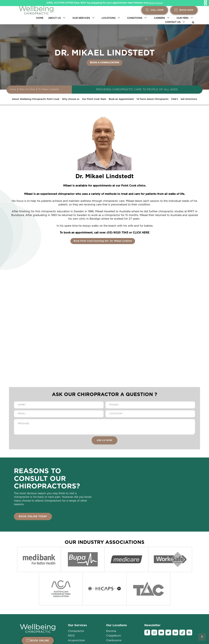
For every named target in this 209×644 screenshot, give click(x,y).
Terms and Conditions (175, 636)
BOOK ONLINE (38, 600)
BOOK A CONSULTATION (104, 63)
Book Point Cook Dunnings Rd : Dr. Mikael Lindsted (103, 241)
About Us (57, 18)
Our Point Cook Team (107, 99)
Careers (162, 18)
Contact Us (176, 22)
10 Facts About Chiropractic (175, 99)
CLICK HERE (141, 233)
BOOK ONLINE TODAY (33, 516)
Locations (111, 18)
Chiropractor (76, 591)
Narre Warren (115, 605)
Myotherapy (76, 619)
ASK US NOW (104, 440)
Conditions (137, 18)
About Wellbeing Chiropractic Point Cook (38, 99)
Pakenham (113, 609)
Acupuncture (76, 600)
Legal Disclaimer (152, 636)
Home (40, 18)
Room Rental (76, 614)
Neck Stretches (78, 605)
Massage (73, 609)
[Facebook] (147, 592)
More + (111, 619)
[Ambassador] (189, 592)
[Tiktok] (182, 592)
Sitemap (194, 636)
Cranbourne (114, 600)
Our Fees (185, 18)
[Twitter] (168, 592)
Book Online (156, 3)
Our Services (84, 18)
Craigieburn (114, 595)
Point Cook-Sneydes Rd (121, 614)
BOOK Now (184, 10)
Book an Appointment (138, 99)
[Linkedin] (175, 592)
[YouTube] (161, 592)
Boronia (111, 591)
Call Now (155, 10)
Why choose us (79, 99)
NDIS (71, 595)
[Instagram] (154, 592)
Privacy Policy (133, 636)
